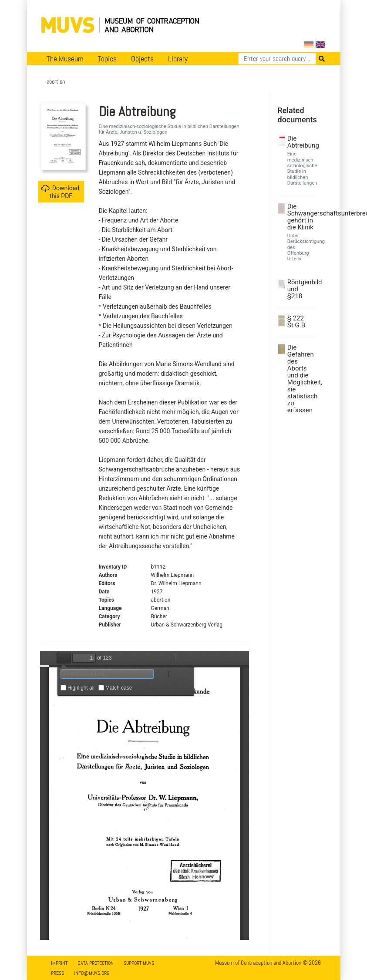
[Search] (277, 59)
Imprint (59, 963)
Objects (142, 59)
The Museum (65, 59)
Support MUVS (139, 963)
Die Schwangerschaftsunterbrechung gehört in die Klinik (301, 217)
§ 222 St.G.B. (297, 322)
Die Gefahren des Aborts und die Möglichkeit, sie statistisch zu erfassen (301, 379)
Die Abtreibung (301, 142)
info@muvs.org (92, 973)
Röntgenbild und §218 (301, 289)
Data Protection (96, 963)
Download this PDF (60, 192)
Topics (107, 59)
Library (178, 59)
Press (57, 973)
